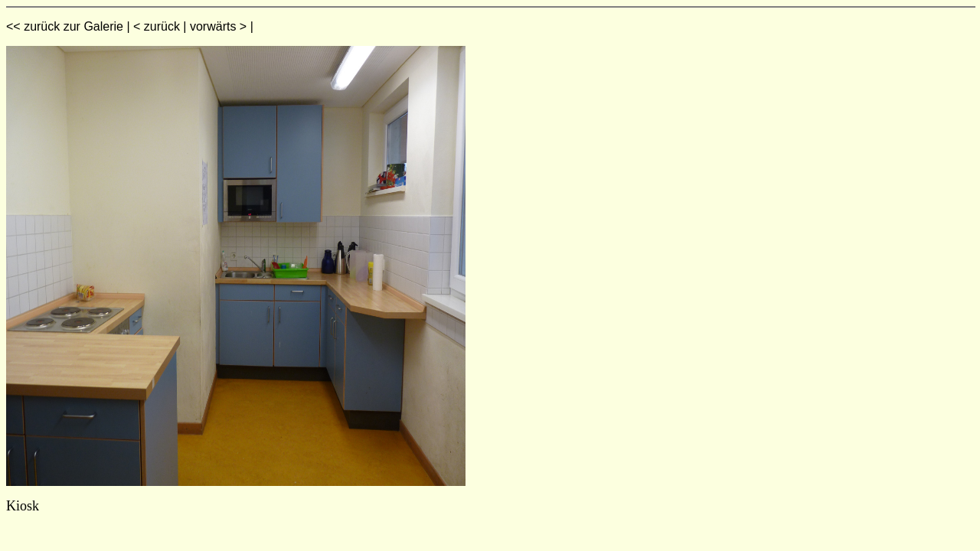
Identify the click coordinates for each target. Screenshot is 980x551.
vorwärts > (218, 26)
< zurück (157, 26)
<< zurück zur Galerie (65, 26)
